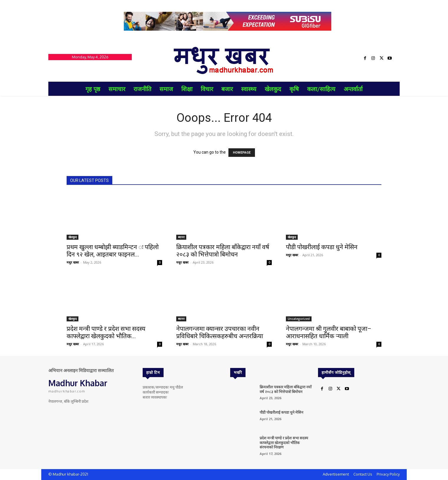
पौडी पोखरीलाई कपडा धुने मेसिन (322, 247)
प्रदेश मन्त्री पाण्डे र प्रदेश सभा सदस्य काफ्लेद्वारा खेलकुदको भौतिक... (106, 332)
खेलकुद (73, 237)
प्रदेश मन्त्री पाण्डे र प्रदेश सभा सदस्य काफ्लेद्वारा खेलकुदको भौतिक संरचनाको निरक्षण (284, 442)
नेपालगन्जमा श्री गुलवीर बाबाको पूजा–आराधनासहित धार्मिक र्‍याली (329, 332)
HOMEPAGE (242, 153)
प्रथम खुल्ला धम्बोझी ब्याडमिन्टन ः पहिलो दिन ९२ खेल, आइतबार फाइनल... (113, 251)
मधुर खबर (73, 262)
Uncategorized (299, 319)
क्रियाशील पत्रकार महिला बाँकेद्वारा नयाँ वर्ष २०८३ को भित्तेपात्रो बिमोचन (223, 251)
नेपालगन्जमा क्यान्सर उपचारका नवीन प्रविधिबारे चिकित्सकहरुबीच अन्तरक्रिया (220, 332)
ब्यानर (181, 237)
